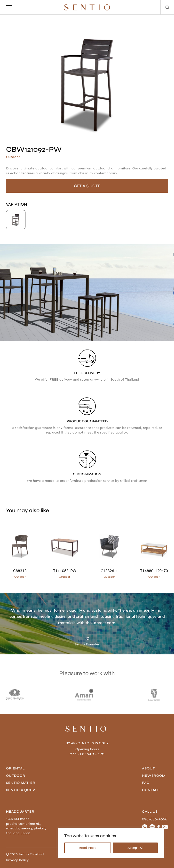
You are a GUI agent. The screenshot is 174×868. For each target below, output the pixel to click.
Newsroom (154, 776)
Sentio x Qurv (21, 790)
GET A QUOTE (87, 186)
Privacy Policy (17, 860)
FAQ (146, 783)
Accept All (135, 848)
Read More (88, 848)
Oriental (15, 768)
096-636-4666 (155, 819)
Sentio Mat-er (21, 783)
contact (151, 790)
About (148, 768)
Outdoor (16, 776)
